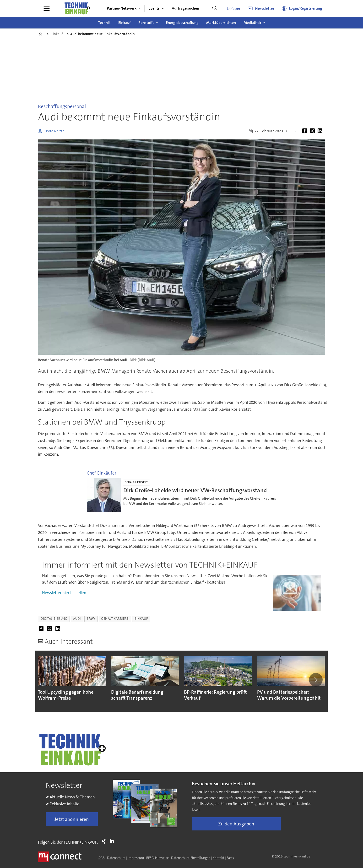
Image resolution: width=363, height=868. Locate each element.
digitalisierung (54, 619)
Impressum (136, 858)
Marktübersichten (221, 23)
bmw (91, 619)
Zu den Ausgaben (236, 824)
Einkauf (125, 23)
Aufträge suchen (185, 8)
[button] (316, 680)
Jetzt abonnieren (72, 819)
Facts (230, 858)
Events (154, 8)
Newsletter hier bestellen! (65, 593)
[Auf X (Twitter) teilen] (313, 131)
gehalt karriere (115, 619)
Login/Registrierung (306, 8)
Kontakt (218, 858)
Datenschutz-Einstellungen (191, 858)
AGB (102, 858)
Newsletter (265, 8)
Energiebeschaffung (182, 23)
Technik (104, 23)
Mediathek (252, 23)
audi (77, 619)
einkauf (141, 619)
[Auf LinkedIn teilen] (321, 131)
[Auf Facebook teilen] (306, 131)
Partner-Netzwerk (122, 8)
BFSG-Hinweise (157, 858)
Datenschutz (116, 858)
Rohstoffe (146, 23)
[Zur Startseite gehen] (77, 8)
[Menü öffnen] (47, 8)
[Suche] (215, 8)
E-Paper (234, 8)
